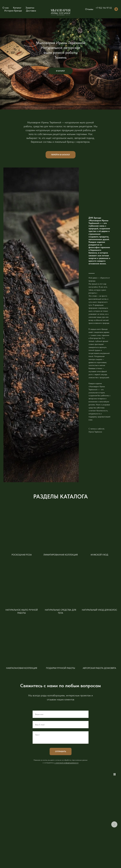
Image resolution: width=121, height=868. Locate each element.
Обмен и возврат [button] (86, 836)
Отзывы (89, 9)
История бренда (13, 11)
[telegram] (116, 9)
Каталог (17, 8)
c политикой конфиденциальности (66, 709)
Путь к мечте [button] (105, 831)
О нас (6, 8)
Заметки (30, 8)
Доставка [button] (31, 11)
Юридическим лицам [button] (88, 843)
